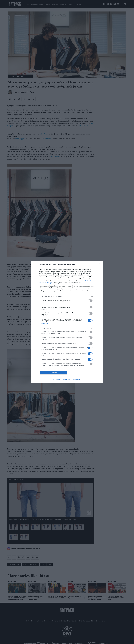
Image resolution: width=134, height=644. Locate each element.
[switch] (90, 301)
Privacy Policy (77, 379)
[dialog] (67, 322)
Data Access (67, 379)
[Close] (99, 265)
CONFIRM (54, 373)
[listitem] (67, 297)
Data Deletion (56, 379)
